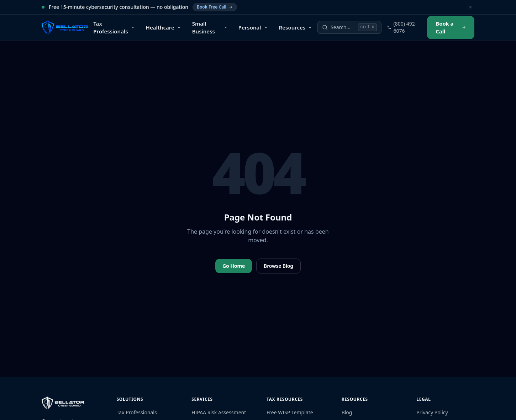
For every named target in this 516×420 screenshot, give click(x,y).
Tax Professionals (137, 412)
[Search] (349, 27)
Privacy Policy (432, 412)
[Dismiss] (470, 7)
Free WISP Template (290, 412)
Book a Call (451, 28)
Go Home (234, 266)
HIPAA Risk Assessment (219, 412)
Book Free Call (215, 7)
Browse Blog (278, 266)
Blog (347, 412)
